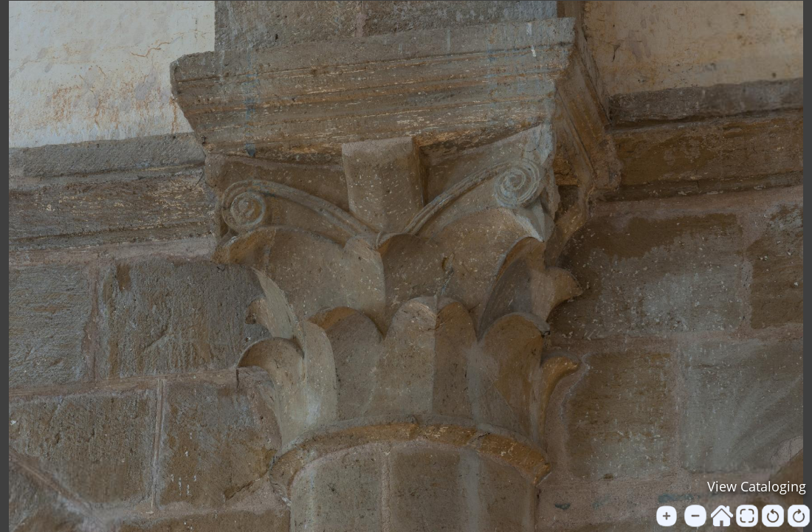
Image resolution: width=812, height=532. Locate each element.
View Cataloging (757, 486)
